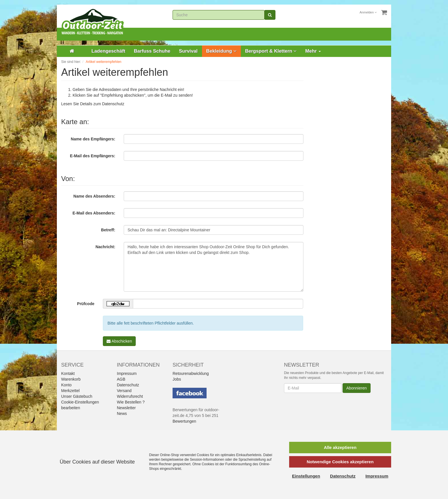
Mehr (313, 51)
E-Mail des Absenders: (94, 213)
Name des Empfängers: (93, 139)
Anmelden (368, 12)
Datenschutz (113, 104)
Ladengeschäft (108, 51)
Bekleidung (221, 51)
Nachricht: (105, 247)
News (122, 413)
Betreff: (108, 230)
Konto (66, 385)
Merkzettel (70, 391)
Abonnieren (357, 388)
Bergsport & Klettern (271, 51)
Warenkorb (71, 379)
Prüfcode (86, 304)
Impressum (127, 373)
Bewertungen (184, 421)
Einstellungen (306, 476)
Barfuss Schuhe (152, 51)
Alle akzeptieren (340, 447)
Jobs (177, 379)
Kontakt (68, 373)
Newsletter (126, 408)
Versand (124, 391)
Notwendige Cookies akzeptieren (340, 462)
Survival (188, 51)
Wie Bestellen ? (131, 402)
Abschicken (119, 341)
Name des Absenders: (94, 196)
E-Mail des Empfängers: (93, 156)
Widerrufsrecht (130, 396)
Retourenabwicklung (191, 373)
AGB (121, 379)
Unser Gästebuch (77, 396)
